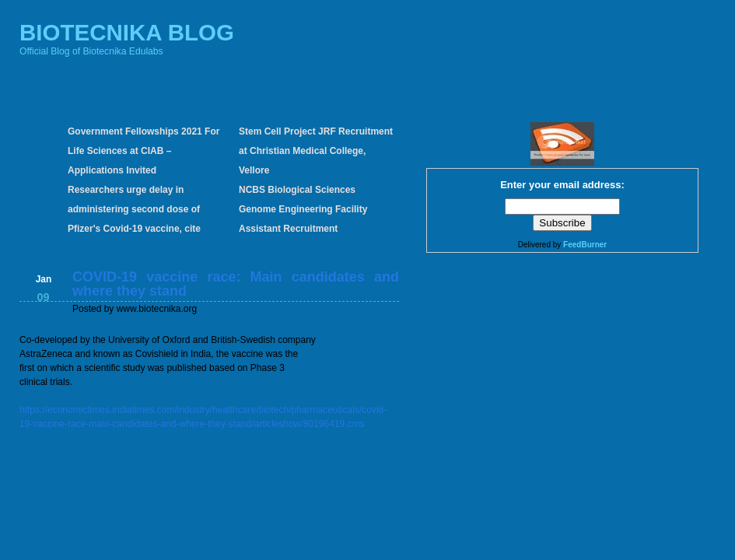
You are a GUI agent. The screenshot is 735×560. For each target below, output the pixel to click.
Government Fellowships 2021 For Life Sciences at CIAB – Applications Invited (143, 151)
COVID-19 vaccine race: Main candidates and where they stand (236, 284)
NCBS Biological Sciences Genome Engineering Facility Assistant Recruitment (303, 209)
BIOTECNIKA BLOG (127, 32)
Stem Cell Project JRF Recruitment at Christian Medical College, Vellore (316, 151)
